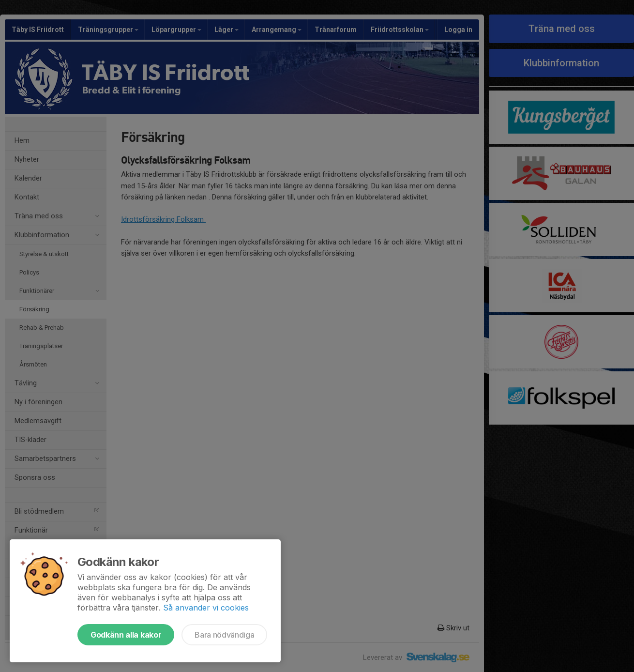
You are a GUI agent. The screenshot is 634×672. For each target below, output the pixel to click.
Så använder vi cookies (206, 608)
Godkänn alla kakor (126, 635)
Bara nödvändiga (224, 635)
